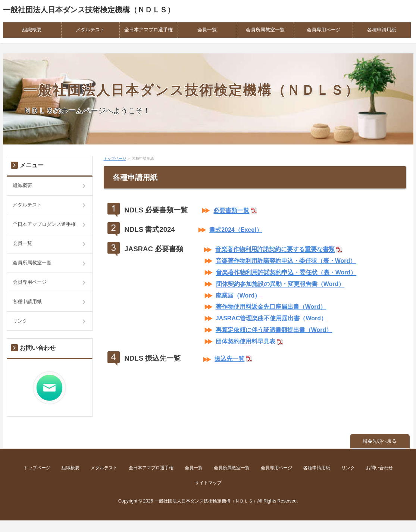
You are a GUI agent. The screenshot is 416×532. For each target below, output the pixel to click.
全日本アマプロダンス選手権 (44, 224)
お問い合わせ (379, 468)
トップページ (115, 158)
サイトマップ (208, 483)
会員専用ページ (324, 30)
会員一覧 (207, 30)
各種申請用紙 (382, 30)
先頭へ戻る (384, 441)
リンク (20, 321)
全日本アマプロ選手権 (148, 30)
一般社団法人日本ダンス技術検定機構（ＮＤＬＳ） (89, 10)
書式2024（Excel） (236, 230)
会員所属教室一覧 (265, 30)
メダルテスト (90, 30)
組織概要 (32, 30)
